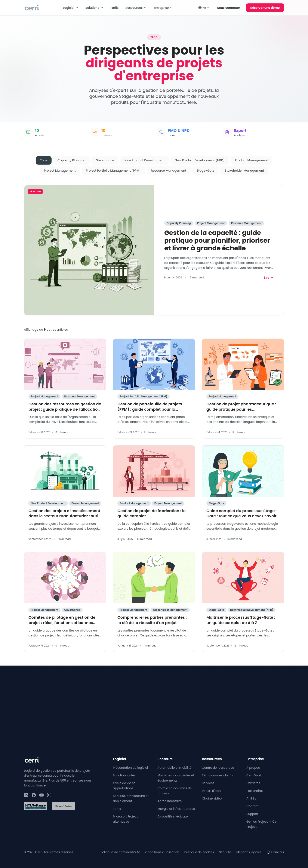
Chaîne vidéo (212, 798)
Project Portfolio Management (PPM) (113, 171)
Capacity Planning (71, 160)
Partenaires (255, 791)
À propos (253, 768)
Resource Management (169, 171)
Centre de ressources (218, 768)
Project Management (60, 171)
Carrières (253, 783)
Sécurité (225, 852)
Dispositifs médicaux (173, 816)
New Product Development (144, 160)
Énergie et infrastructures (176, 809)
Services (208, 783)
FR (204, 8)
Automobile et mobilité (174, 768)
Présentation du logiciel (130, 768)
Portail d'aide (212, 791)
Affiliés (251, 798)
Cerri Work (254, 775)
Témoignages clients (218, 775)
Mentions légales (249, 852)
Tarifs (115, 8)
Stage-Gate (206, 171)
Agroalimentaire (170, 801)
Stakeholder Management (244, 171)
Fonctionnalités (124, 775)
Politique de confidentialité (120, 852)
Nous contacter (228, 8)
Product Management (251, 160)
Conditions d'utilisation (162, 852)
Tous (44, 160)
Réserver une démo (265, 8)
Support (252, 814)
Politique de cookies (199, 852)
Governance (105, 160)
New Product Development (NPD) (200, 160)
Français (275, 852)
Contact (252, 806)
